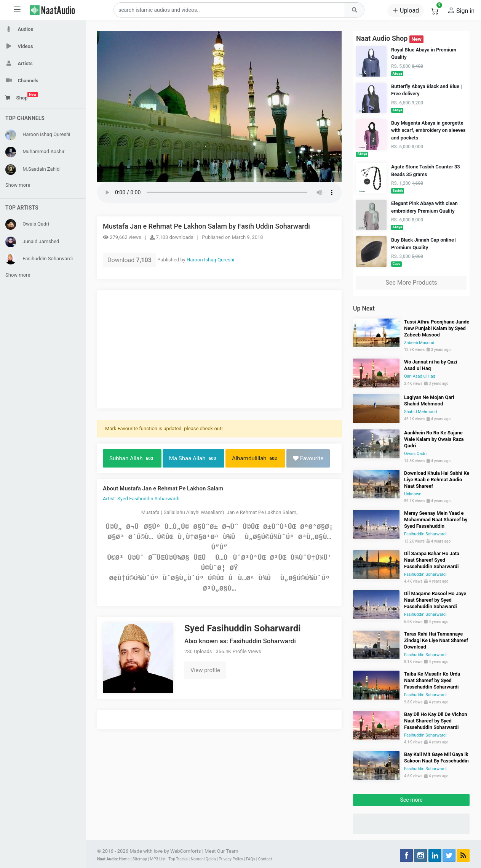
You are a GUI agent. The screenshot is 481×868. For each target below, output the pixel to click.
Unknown (413, 494)
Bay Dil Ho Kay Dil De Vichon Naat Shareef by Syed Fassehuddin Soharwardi (436, 721)
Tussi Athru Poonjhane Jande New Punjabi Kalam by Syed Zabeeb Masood (437, 328)
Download (129, 260)
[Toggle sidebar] (17, 10)
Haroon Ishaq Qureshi (38, 135)
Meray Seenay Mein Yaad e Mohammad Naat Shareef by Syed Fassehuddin (436, 520)
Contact (265, 859)
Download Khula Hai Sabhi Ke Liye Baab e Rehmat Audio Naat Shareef (437, 480)
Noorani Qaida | (204, 859)
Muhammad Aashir (35, 152)
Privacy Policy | (232, 859)
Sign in (461, 10)
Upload (406, 10)
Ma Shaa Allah (193, 458)
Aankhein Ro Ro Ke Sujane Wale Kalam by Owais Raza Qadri (434, 439)
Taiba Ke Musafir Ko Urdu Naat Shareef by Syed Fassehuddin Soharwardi (432, 680)
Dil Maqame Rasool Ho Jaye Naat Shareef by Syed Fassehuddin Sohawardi (435, 600)
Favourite (308, 458)
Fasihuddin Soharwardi (39, 259)
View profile (205, 670)
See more (411, 800)
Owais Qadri (27, 224)
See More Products (411, 283)
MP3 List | (159, 859)
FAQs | (252, 859)
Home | (125, 859)
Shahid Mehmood (420, 412)
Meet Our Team (221, 851)
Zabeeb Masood (419, 343)
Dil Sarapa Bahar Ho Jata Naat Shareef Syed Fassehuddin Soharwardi (432, 560)
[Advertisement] (219, 349)
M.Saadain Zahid (32, 170)
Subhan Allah (132, 458)
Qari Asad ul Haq (420, 376)
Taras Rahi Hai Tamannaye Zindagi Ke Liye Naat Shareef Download (436, 640)
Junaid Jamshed (32, 242)
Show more (18, 185)
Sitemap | (141, 859)
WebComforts (185, 851)
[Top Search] (354, 10)
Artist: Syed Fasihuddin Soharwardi (141, 499)
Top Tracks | (179, 859)
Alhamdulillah (255, 458)
